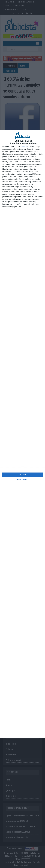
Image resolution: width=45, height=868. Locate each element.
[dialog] (22, 434)
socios (24, 147)
